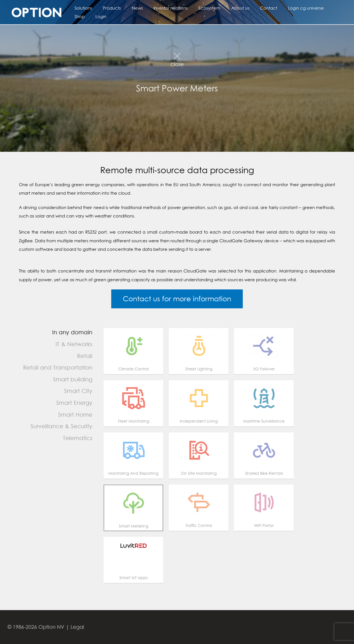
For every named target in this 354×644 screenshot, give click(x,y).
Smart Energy (74, 403)
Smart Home (75, 415)
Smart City (78, 391)
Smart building (73, 379)
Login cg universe (288, 8)
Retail (85, 356)
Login (79, 16)
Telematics (78, 438)
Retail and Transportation (58, 367)
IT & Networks (74, 344)
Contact (253, 8)
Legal (77, 627)
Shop (320, 8)
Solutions (82, 8)
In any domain (72, 332)
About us (227, 8)
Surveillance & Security (61, 426)
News (131, 8)
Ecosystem (199, 8)
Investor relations (162, 8)
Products (108, 8)
